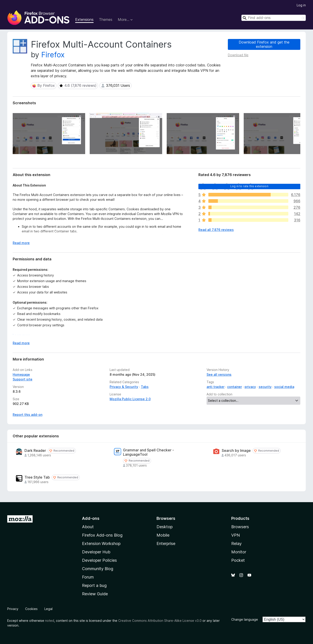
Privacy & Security (124, 387)
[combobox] (274, 18)
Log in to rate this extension (249, 186)
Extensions (84, 19)
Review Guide (95, 594)
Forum (88, 577)
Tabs (145, 387)
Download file (238, 55)
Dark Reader (35, 451)
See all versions (219, 374)
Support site (23, 379)
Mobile (163, 535)
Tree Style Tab (37, 477)
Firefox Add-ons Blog (102, 535)
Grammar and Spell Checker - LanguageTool (148, 452)
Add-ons (91, 518)
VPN (236, 535)
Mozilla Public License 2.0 (130, 399)
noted (50, 621)
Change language (245, 619)
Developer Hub (96, 552)
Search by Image (236, 451)
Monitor (239, 552)
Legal (48, 609)
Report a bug (94, 585)
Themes (106, 19)
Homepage (21, 374)
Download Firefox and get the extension (264, 44)
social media (284, 387)
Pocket (238, 560)
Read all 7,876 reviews (216, 230)
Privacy (13, 609)
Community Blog (98, 569)
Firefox (53, 55)
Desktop (165, 527)
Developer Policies (99, 560)
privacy (250, 387)
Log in (301, 5)
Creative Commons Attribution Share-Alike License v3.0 (160, 621)
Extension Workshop (101, 544)
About (88, 527)
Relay (236, 544)
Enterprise (166, 544)
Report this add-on (28, 415)
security (265, 387)
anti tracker (215, 387)
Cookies (31, 609)
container (235, 387)
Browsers (240, 527)
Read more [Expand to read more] (21, 243)
